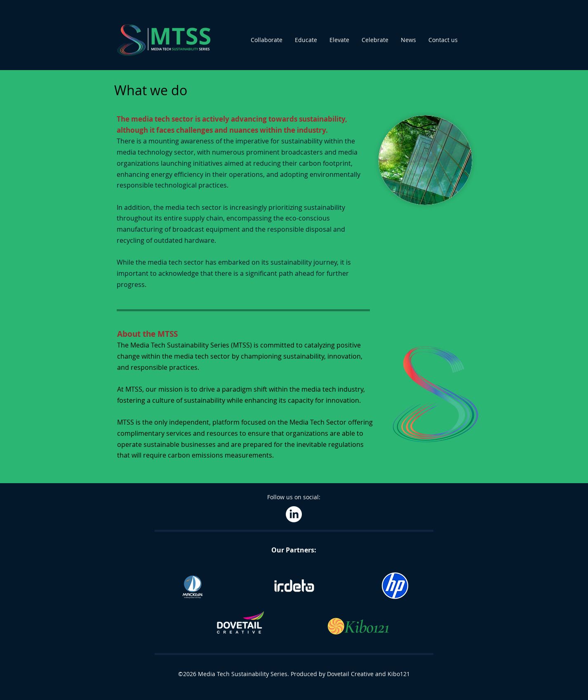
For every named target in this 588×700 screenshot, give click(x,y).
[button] (267, 40)
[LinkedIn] (294, 514)
